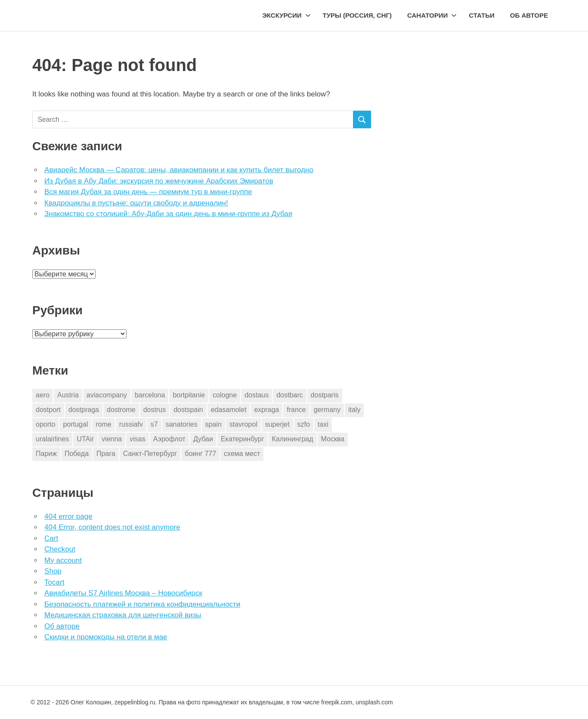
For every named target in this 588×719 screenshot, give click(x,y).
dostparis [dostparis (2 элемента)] (325, 395)
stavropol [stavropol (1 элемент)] (243, 424)
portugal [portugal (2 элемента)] (75, 424)
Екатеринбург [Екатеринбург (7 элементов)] (243, 439)
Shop (53, 571)
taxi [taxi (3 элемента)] (323, 424)
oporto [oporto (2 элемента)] (45, 424)
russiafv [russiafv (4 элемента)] (131, 424)
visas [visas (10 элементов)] (137, 439)
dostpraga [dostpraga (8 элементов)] (84, 410)
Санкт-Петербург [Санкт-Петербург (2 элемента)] (150, 454)
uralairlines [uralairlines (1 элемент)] (52, 439)
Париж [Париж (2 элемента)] (46, 454)
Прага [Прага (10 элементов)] (106, 454)
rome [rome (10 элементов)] (103, 424)
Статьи (482, 15)
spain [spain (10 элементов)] (214, 424)
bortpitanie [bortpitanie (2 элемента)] (189, 395)
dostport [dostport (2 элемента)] (48, 410)
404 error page (68, 516)
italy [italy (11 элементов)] (354, 410)
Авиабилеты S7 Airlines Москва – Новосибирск (123, 593)
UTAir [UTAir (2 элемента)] (85, 439)
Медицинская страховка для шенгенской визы (123, 615)
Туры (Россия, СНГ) (357, 15)
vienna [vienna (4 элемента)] (112, 439)
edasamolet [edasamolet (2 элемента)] (229, 410)
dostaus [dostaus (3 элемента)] (257, 395)
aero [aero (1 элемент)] (43, 395)
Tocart (54, 582)
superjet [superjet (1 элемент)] (277, 424)
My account (63, 560)
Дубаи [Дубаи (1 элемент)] (203, 439)
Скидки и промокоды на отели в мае (106, 637)
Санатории (432, 15)
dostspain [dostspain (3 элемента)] (188, 410)
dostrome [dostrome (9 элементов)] (121, 410)
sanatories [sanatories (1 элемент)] (182, 424)
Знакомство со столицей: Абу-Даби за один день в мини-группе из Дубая (168, 214)
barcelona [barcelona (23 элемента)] (150, 395)
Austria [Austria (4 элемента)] (68, 395)
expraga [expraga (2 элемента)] (266, 410)
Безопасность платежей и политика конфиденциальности (142, 604)
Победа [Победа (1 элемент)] (77, 454)
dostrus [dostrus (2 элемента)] (155, 410)
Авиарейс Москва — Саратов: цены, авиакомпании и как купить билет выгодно (179, 170)
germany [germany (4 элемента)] (327, 410)
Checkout (60, 549)
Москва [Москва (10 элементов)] (333, 439)
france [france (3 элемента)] (296, 410)
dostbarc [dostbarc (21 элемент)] (289, 395)
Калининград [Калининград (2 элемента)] (293, 439)
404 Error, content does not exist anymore (112, 527)
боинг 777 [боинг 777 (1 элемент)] (200, 454)
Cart (51, 538)
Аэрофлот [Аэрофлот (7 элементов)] (169, 439)
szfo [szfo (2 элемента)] (304, 424)
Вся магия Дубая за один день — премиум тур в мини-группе (148, 192)
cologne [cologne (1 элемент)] (225, 395)
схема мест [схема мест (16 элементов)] (242, 454)
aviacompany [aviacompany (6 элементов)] (107, 395)
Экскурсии (286, 15)
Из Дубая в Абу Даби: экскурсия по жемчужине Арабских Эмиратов (159, 181)
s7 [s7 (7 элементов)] (154, 424)
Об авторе (529, 15)
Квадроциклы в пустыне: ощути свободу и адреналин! (136, 203)
